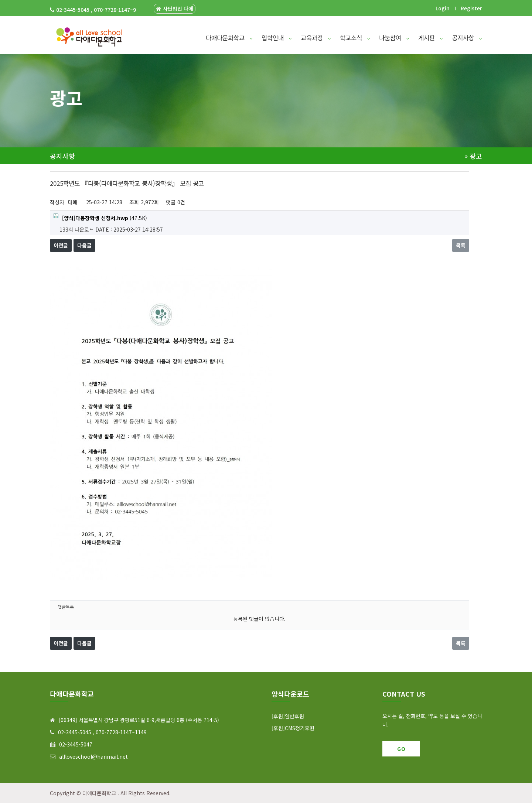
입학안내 (277, 38)
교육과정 (316, 38)
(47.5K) (100, 218)
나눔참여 (394, 38)
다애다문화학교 (229, 38)
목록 (461, 245)
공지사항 (467, 38)
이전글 (61, 245)
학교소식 (355, 38)
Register (471, 8)
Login (443, 8)
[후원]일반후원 (288, 716)
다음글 (84, 245)
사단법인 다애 (175, 9)
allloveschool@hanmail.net (93, 756)
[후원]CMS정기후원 (293, 728)
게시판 (431, 38)
